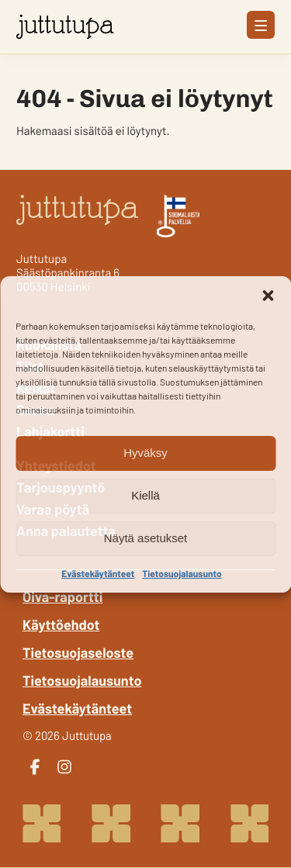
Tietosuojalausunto (182, 574)
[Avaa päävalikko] (261, 25)
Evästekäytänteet (98, 574)
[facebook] (35, 767)
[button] (268, 296)
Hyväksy (145, 453)
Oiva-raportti (62, 597)
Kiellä (145, 495)
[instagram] (64, 767)
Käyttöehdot (61, 624)
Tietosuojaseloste (78, 652)
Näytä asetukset (146, 538)
